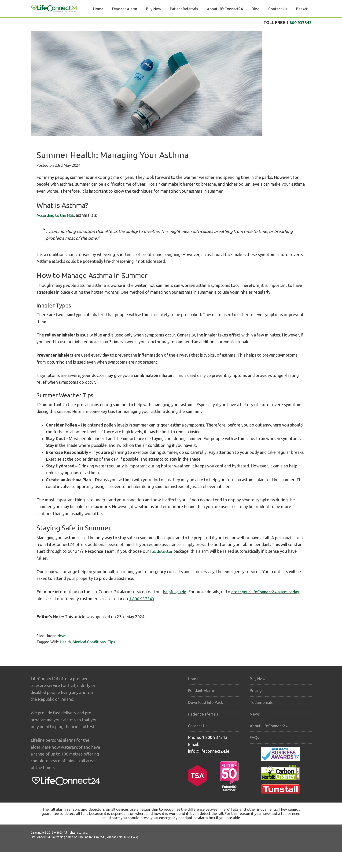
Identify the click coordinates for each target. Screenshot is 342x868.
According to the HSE (57, 215)
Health (65, 642)
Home (194, 679)
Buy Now (258, 679)
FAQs (255, 737)
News (62, 636)
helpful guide (175, 592)
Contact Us (198, 726)
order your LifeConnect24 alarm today (269, 592)
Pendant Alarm (202, 690)
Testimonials (262, 702)
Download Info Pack (207, 702)
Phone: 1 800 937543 (208, 737)
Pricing (256, 690)
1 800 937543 (299, 22)
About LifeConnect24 (270, 726)
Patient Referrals (204, 714)
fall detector (162, 551)
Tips (111, 642)
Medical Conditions (89, 642)
